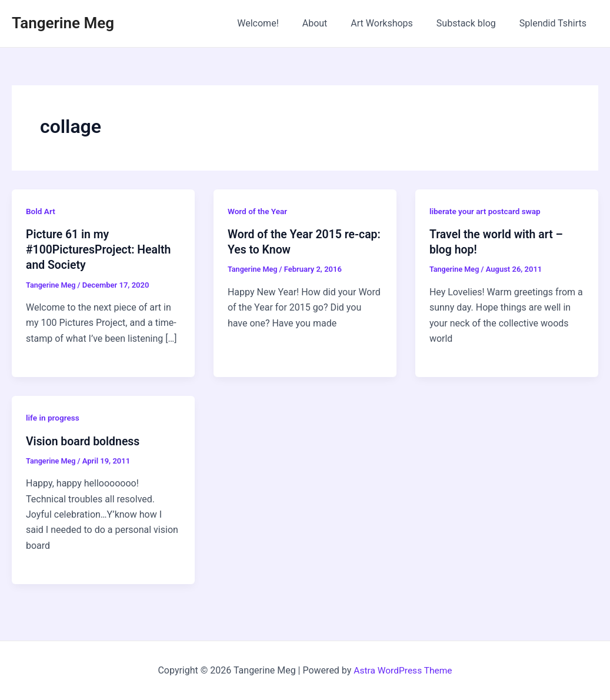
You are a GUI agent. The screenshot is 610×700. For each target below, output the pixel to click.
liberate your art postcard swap (487, 211)
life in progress (53, 418)
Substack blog (473, 23)
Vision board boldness (84, 441)
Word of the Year (258, 211)
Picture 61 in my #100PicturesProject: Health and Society (101, 249)
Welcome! (279, 23)
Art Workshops (394, 23)
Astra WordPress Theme (403, 670)
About (331, 23)
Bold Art (41, 211)
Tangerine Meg (63, 23)
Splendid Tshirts (555, 23)
